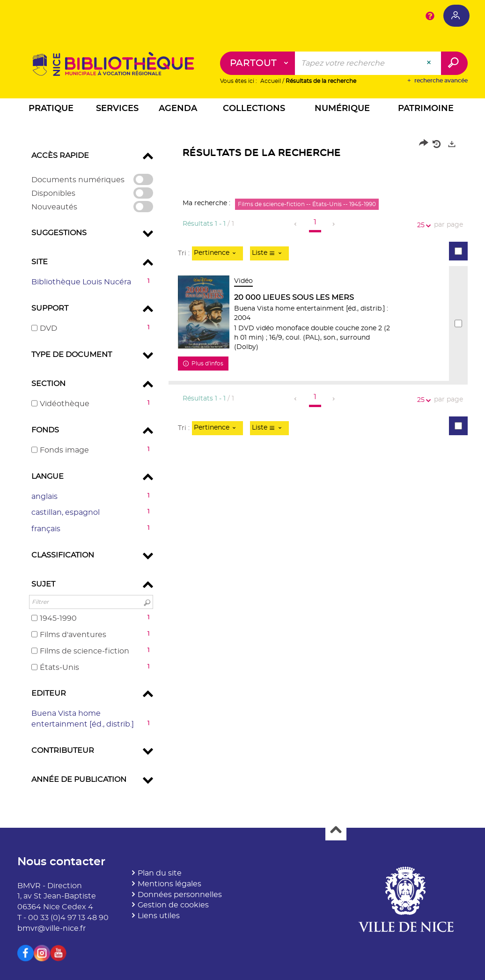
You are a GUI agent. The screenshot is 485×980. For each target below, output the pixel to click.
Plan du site (160, 873)
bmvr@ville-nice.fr (51, 928)
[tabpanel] (242, 465)
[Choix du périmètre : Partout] (258, 63)
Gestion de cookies (173, 905)
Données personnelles (180, 895)
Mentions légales (169, 884)
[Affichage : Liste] (269, 253)
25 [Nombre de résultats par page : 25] (422, 226)
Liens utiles (159, 916)
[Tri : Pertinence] (217, 253)
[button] (51, 110)
